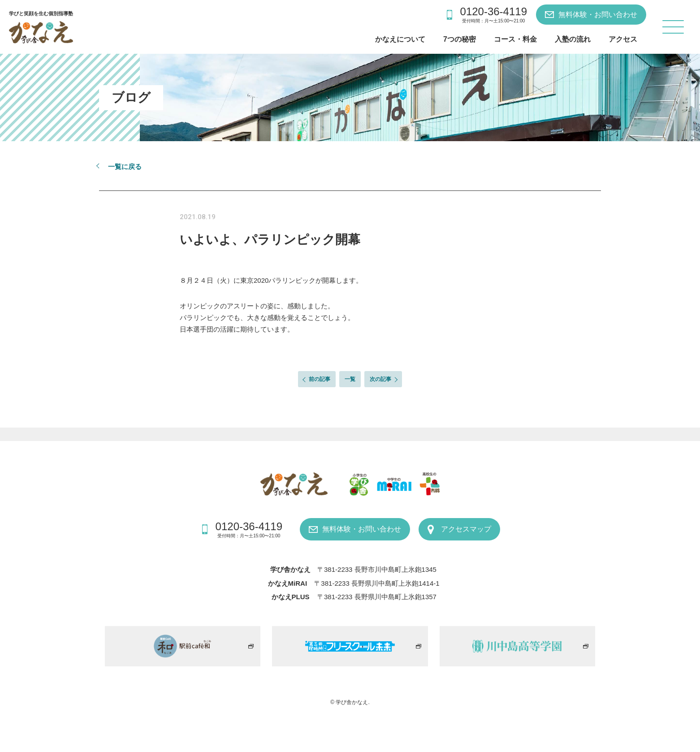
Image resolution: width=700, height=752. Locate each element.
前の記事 (320, 379)
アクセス (623, 39)
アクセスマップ (466, 529)
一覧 (350, 379)
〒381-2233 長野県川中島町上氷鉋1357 (377, 597)
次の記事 (380, 379)
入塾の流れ (573, 39)
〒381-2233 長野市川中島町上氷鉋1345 (377, 569)
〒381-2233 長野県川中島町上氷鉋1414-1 (377, 583)
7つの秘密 (460, 39)
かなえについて (400, 39)
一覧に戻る (125, 166)
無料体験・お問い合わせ (598, 15)
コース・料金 (515, 39)
